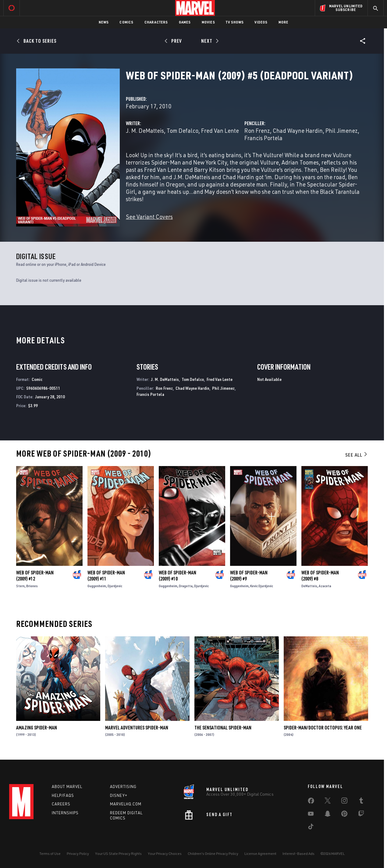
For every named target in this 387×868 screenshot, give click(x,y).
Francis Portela (263, 138)
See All (357, 455)
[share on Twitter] (328, 802)
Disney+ (119, 795)
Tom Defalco (183, 130)
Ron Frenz (257, 130)
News (104, 22)
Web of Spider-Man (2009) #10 (178, 576)
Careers (61, 804)
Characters (156, 22)
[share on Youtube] (311, 815)
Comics (126, 22)
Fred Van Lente (220, 130)
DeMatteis (309, 586)
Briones (32, 586)
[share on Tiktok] (311, 828)
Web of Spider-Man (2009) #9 (249, 576)
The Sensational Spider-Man (223, 728)
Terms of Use (50, 854)
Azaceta (325, 586)
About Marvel (67, 787)
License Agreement (260, 854)
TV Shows (235, 22)
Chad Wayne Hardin (298, 130)
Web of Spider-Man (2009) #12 (35, 576)
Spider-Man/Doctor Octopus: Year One (323, 728)
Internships (65, 813)
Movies (208, 22)
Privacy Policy (78, 854)
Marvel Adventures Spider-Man (137, 728)
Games (185, 22)
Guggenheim (97, 586)
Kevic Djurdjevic (262, 586)
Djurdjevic (115, 586)
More (284, 22)
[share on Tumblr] (361, 802)
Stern (20, 586)
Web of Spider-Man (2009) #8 (320, 576)
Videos (261, 22)
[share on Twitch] (361, 815)
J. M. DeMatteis (145, 130)
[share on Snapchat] (328, 815)
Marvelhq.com (126, 804)
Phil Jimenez (342, 130)
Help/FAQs (63, 795)
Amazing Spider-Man (37, 728)
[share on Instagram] (344, 802)
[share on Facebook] (311, 802)
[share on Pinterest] (344, 815)
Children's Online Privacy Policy (213, 854)
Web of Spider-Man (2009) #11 (106, 576)
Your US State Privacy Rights (118, 854)
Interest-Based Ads (298, 854)
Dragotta (186, 586)
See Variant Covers (149, 217)
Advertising (123, 787)
